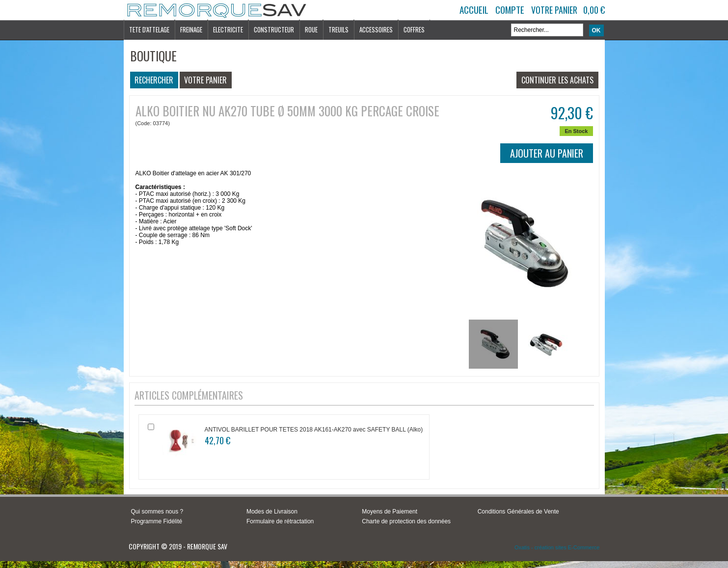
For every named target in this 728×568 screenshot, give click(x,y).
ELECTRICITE (228, 29)
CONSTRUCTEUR (274, 29)
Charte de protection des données (406, 521)
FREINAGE (191, 29)
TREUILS (338, 29)
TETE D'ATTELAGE (149, 29)
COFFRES (414, 29)
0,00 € (594, 10)
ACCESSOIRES (376, 29)
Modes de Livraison (272, 512)
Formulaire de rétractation (280, 521)
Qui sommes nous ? (157, 512)
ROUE (311, 29)
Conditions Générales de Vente (518, 512)
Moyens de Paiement (390, 512)
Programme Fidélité (157, 521)
